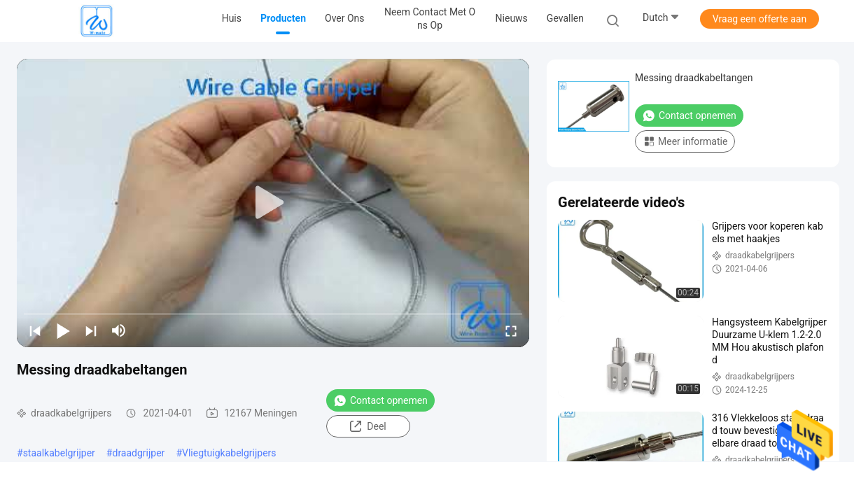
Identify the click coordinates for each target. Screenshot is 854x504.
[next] (91, 330)
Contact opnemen (380, 400)
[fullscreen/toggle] (511, 330)
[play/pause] (63, 330)
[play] (273, 203)
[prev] (35, 330)
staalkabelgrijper (59, 453)
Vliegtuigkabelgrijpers (229, 453)
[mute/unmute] (119, 330)
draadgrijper (138, 453)
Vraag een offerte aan (759, 19)
